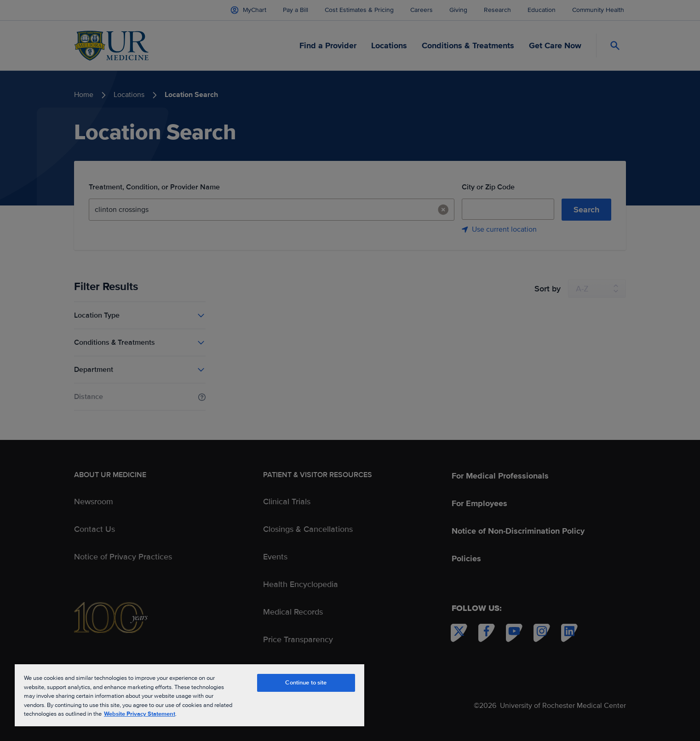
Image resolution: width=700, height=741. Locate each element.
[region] (189, 695)
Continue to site (306, 683)
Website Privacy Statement (140, 714)
